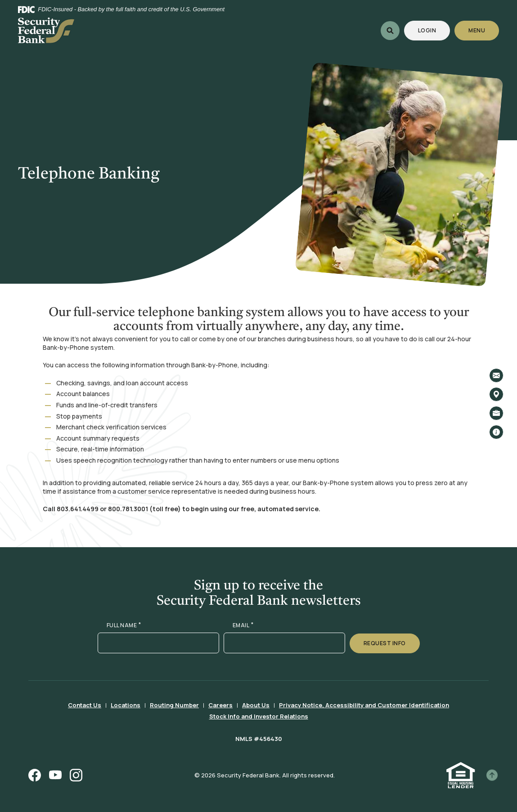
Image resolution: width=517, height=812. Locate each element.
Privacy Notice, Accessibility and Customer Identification (364, 705)
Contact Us (85, 705)
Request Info (385, 643)
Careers (220, 705)
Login (434, 30)
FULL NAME (124, 625)
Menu (477, 30)
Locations (126, 705)
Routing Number (174, 705)
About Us (256, 705)
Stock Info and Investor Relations (259, 716)
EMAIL (243, 625)
